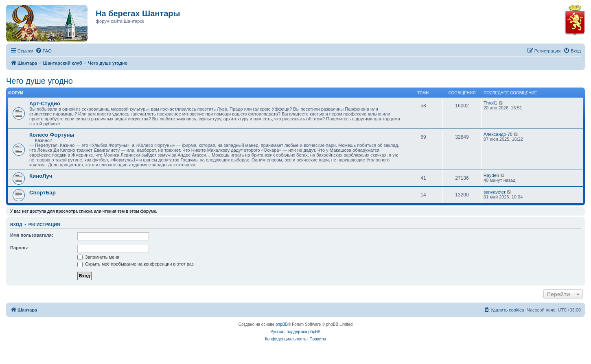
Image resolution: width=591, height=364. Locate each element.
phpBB (282, 324)
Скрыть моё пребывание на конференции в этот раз (136, 264)
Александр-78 (498, 134)
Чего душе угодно (39, 81)
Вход (16, 225)
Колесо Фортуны (52, 135)
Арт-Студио (45, 104)
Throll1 (490, 103)
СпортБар (43, 193)
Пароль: (19, 248)
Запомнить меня (98, 257)
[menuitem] (44, 51)
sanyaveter (495, 192)
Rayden (491, 175)
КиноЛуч (41, 176)
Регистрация (44, 225)
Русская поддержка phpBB (295, 332)
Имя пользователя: (32, 235)
